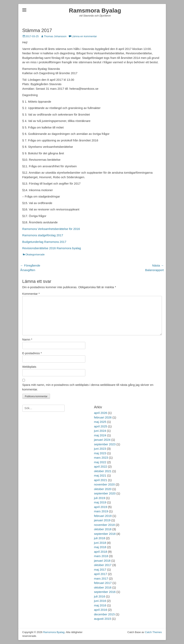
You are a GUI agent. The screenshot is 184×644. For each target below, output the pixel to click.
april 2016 (101, 610)
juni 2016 (100, 601)
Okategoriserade (35, 254)
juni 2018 (100, 543)
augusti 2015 (103, 619)
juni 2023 (100, 449)
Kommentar (31, 294)
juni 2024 (100, 431)
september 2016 (105, 592)
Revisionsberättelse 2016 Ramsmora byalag (52, 248)
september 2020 (105, 493)
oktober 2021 (103, 471)
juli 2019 (100, 498)
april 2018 (101, 552)
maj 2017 (100, 570)
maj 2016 (100, 605)
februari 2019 (103, 516)
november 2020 (104, 484)
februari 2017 (103, 583)
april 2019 (101, 507)
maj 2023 (100, 453)
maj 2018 (100, 547)
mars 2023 (101, 458)
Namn (27, 339)
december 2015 (104, 614)
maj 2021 (100, 475)
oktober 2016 (103, 587)
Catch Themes (153, 632)
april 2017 (101, 574)
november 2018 (104, 525)
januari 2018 (102, 561)
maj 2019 (100, 502)
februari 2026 (103, 417)
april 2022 (101, 466)
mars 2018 (101, 556)
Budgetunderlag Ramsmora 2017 (44, 242)
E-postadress (32, 353)
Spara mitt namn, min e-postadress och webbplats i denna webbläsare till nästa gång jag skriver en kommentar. (88, 387)
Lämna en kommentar (84, 36)
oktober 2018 (103, 529)
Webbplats (29, 367)
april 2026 (101, 413)
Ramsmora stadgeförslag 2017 (43, 235)
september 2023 (105, 444)
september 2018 (105, 534)
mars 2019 (101, 511)
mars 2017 (101, 578)
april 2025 (101, 426)
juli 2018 (100, 538)
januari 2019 (102, 520)
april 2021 (101, 480)
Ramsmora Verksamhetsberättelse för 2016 (51, 229)
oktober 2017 (103, 565)
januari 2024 (102, 440)
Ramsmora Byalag (95, 10)
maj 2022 (100, 462)
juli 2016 (100, 596)
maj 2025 (100, 422)
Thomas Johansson (55, 36)
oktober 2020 (103, 489)
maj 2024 (100, 435)
